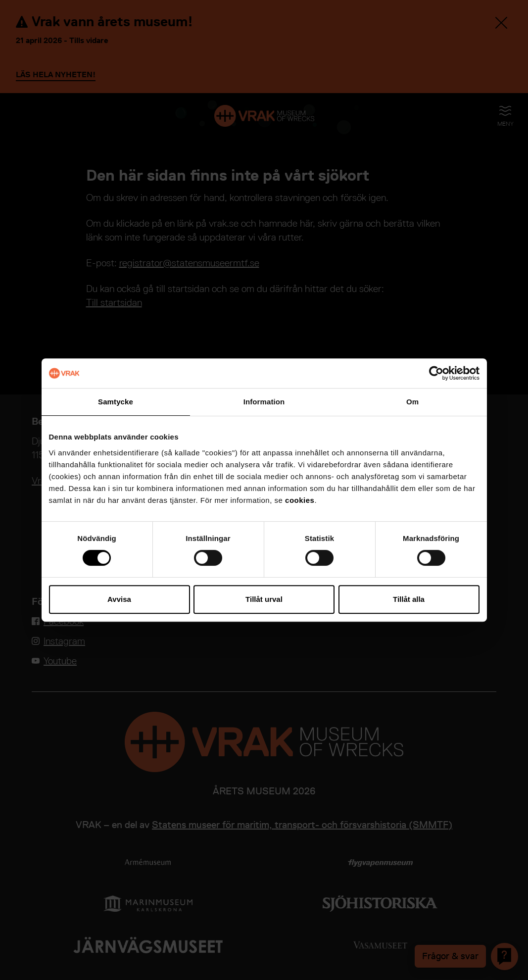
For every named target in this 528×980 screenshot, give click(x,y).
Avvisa (119, 599)
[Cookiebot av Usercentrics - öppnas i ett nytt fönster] (436, 373)
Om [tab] (412, 402)
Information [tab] (264, 402)
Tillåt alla (409, 599)
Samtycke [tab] (116, 402)
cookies (300, 500)
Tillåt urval (264, 599)
